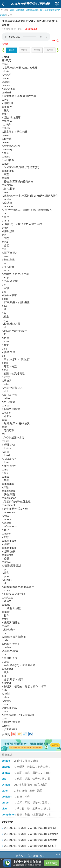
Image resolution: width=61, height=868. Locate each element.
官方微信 (33, 856)
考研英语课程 (32, 10)
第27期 (24, 50)
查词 (43, 856)
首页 (12, 10)
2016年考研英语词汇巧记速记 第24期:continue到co (31, 835)
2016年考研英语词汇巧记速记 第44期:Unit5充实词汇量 (31, 847)
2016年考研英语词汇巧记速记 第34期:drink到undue (30, 829)
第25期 (50, 50)
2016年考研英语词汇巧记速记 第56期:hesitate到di (31, 841)
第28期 (11, 50)
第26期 (37, 50)
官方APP (21, 856)
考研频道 (20, 10)
